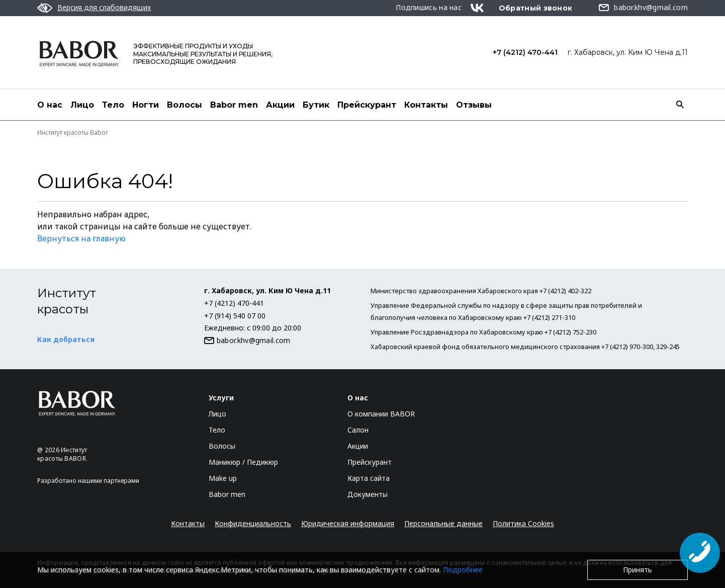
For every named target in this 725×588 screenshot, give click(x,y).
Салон (358, 430)
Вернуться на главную (81, 238)
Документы (368, 494)
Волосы (185, 105)
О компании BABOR (381, 414)
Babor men (234, 105)
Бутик (316, 105)
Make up (223, 478)
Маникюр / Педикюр (243, 462)
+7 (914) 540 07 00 (235, 316)
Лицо (82, 105)
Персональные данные (443, 523)
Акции (280, 105)
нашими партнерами (109, 481)
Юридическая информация (348, 523)
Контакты (426, 105)
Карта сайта (369, 478)
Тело (113, 105)
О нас (50, 105)
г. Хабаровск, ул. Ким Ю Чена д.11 (628, 52)
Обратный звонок (536, 8)
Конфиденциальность (253, 523)
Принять (638, 570)
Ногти (146, 105)
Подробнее (463, 570)
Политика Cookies (523, 523)
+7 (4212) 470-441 (525, 52)
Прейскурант (367, 105)
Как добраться (66, 339)
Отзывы (474, 105)
